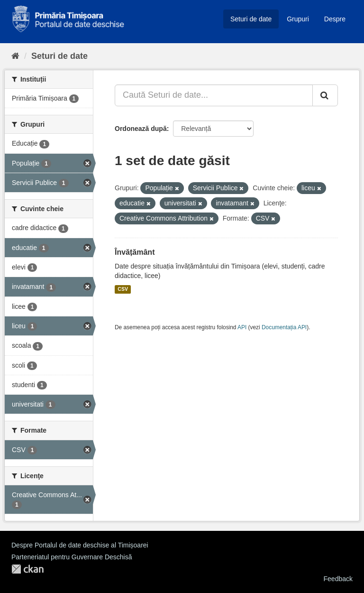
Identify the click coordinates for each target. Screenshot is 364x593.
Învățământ (135, 252)
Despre (335, 19)
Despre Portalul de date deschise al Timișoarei (80, 545)
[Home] (15, 56)
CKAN (27, 569)
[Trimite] (325, 95)
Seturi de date (251, 19)
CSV (123, 289)
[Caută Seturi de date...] (214, 95)
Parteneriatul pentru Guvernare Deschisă (72, 557)
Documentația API (284, 327)
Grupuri (298, 19)
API (242, 327)
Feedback (338, 579)
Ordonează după (141, 129)
